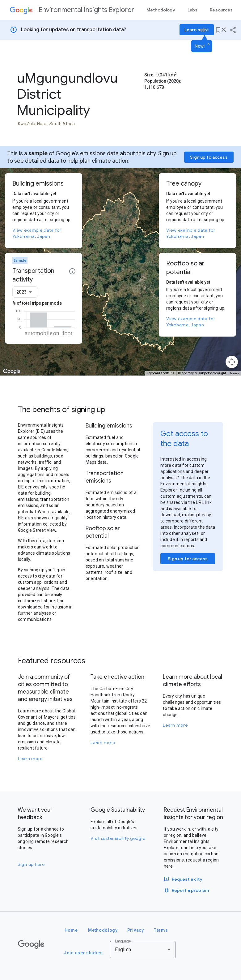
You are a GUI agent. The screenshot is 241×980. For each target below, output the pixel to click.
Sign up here (31, 864)
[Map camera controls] (232, 362)
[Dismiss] (209, 44)
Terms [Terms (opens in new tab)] (235, 373)
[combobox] (25, 292)
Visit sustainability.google (118, 838)
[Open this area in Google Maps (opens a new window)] (12, 372)
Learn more (30, 759)
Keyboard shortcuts (161, 373)
